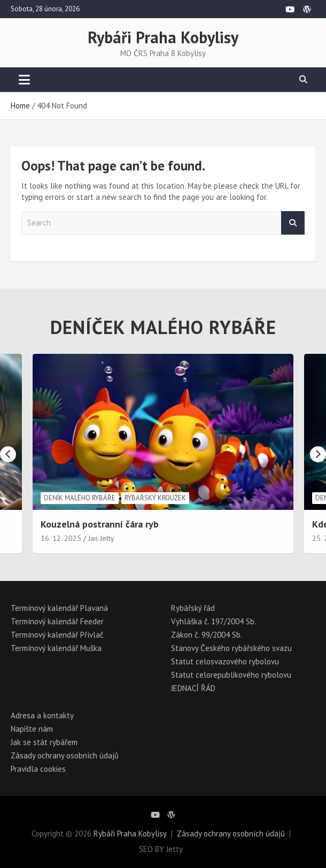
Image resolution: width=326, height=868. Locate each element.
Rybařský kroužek (155, 498)
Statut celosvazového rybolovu (225, 661)
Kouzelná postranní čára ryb (100, 524)
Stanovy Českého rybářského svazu (231, 648)
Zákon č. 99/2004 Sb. (207, 635)
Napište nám (32, 729)
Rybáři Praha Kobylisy (163, 37)
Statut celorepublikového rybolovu (231, 675)
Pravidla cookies (38, 769)
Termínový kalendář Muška (56, 648)
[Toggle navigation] (24, 80)
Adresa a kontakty (42, 715)
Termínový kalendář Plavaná (59, 608)
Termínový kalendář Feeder (57, 621)
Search (293, 223)
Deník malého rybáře (80, 498)
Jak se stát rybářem (44, 742)
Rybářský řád (193, 608)
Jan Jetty (101, 538)
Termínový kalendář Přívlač (57, 635)
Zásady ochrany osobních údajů (65, 755)
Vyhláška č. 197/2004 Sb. (214, 621)
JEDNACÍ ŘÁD (193, 688)
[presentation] (8, 454)
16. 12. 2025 (61, 538)
